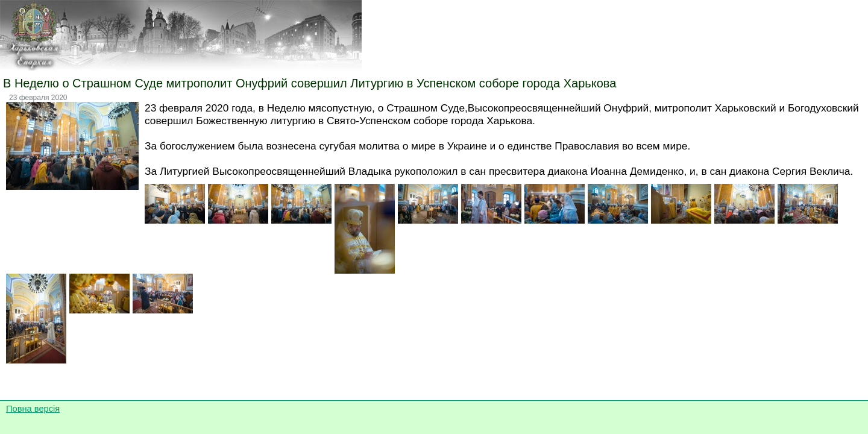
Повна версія (33, 409)
